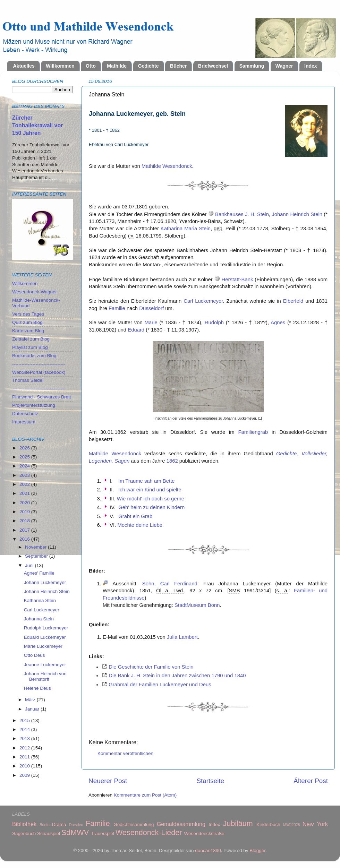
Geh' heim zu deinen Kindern (151, 507)
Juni (30, 565)
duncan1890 (208, 850)
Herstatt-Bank (237, 280)
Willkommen (60, 66)
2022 (25, 484)
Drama (59, 824)
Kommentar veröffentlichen (125, 753)
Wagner (284, 66)
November (36, 547)
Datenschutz (25, 414)
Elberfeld (293, 301)
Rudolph (214, 323)
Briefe (44, 825)
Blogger (257, 850)
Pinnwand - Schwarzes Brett (42, 397)
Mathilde (117, 66)
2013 (25, 738)
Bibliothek (24, 824)
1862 (172, 461)
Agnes (278, 323)
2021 (25, 493)
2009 (25, 775)
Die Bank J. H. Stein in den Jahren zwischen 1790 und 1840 (177, 676)
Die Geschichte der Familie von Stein (151, 667)
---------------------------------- (39, 364)
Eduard (136, 330)
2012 (25, 748)
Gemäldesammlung (181, 824)
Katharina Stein (40, 600)
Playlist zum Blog (30, 347)
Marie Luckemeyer (43, 646)
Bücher (178, 66)
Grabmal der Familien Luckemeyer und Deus (160, 685)
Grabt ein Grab (135, 516)
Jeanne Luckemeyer (45, 665)
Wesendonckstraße (204, 833)
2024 (25, 466)
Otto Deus (35, 655)
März (31, 700)
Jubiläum (238, 823)
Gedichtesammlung (134, 824)
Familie (117, 308)
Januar (33, 709)
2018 (25, 521)
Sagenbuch (24, 833)
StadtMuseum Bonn (197, 605)
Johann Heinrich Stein (297, 214)
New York (315, 824)
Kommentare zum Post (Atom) (145, 795)
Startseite (210, 781)
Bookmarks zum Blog (34, 356)
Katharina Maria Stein (186, 229)
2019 (25, 512)
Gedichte (148, 66)
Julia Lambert (182, 637)
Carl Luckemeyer (203, 301)
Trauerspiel (103, 833)
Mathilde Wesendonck (167, 166)
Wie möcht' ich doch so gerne (151, 499)
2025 (25, 457)
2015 (25, 720)
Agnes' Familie (39, 573)
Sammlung (252, 66)
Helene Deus (37, 688)
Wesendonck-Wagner (35, 292)
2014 (25, 729)
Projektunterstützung (34, 405)
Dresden (76, 825)
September (37, 556)
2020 (25, 503)
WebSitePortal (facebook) (39, 372)
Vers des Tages (28, 314)
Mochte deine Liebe (140, 525)
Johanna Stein (39, 619)
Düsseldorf (151, 308)
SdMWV (75, 832)
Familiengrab (253, 432)
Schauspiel (49, 833)
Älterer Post (311, 781)
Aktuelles (24, 66)
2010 (25, 766)
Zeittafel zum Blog (31, 339)
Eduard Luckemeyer (45, 637)
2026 (25, 448)
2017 (25, 530)
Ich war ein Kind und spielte (150, 490)
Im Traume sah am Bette (147, 481)
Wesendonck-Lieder (149, 832)
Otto (91, 66)
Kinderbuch (268, 824)
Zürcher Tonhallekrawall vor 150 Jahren (37, 125)
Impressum (24, 422)
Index (311, 66)
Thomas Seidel (28, 380)
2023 (25, 475)
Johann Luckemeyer (45, 582)
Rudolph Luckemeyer (46, 628)
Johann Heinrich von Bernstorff (45, 676)
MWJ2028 (292, 825)
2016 (25, 539)
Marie (151, 323)
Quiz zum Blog (27, 322)
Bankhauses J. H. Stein (242, 214)
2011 (25, 757)
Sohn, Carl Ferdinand (170, 584)
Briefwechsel (213, 66)
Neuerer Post (108, 781)
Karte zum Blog (28, 331)
